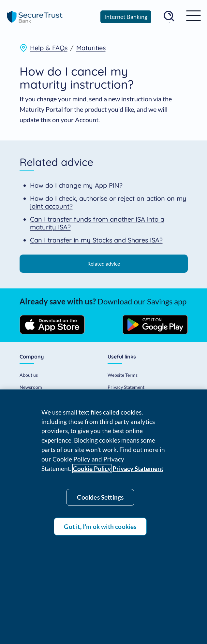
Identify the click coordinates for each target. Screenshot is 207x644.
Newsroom (31, 387)
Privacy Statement (126, 387)
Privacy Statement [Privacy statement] (138, 470)
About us (29, 375)
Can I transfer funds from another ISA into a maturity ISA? (97, 223)
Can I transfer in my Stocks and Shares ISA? (96, 240)
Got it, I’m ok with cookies (100, 528)
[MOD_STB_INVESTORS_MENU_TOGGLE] (193, 15)
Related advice (104, 263)
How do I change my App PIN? (76, 185)
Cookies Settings (100, 499)
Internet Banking (126, 17)
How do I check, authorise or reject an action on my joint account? (108, 202)
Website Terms (123, 375)
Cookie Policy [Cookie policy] (92, 470)
